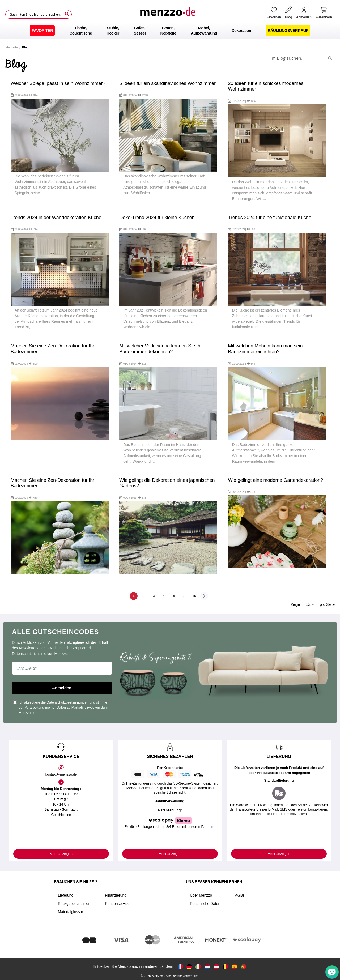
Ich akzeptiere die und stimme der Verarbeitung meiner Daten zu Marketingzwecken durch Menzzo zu (61, 708)
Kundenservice (117, 904)
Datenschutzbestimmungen (68, 702)
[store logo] (167, 14)
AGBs (240, 895)
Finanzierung (116, 895)
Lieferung (66, 895)
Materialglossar (71, 912)
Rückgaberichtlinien (74, 904)
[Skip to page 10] (184, 596)
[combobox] (301, 58)
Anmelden (62, 688)
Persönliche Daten (205, 904)
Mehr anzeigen (61, 854)
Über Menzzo (201, 895)
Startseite (11, 47)
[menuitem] (42, 31)
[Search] (67, 14)
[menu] (170, 31)
